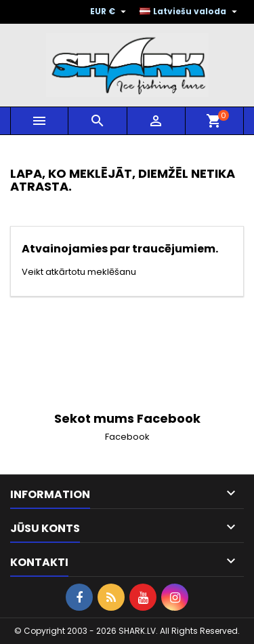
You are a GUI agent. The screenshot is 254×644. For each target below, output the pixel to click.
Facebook (127, 437)
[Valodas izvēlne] (190, 12)
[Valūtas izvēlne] (110, 12)
